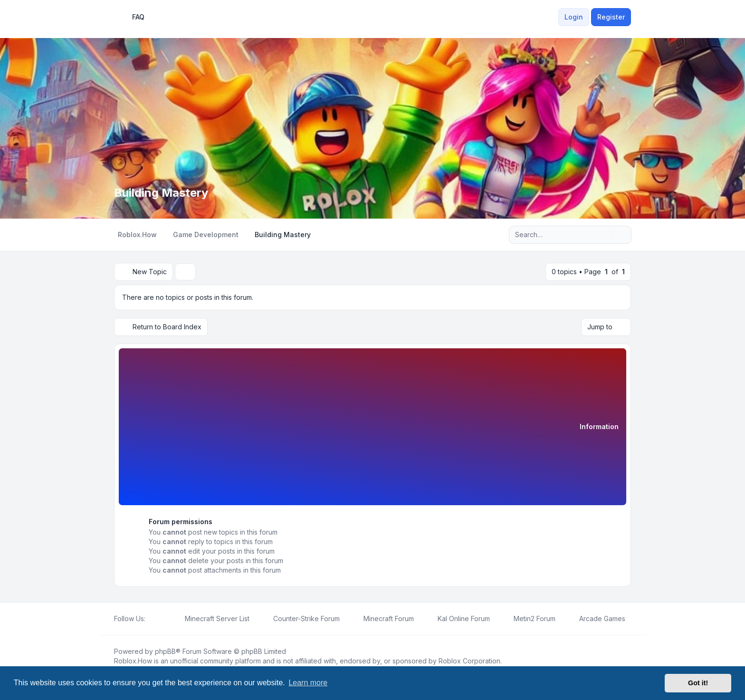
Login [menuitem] (574, 17)
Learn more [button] (308, 683)
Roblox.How (133, 661)
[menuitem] (553, 17)
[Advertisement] (353, 428)
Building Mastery (161, 193)
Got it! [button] (698, 683)
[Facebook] (151, 619)
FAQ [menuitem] (132, 17)
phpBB (165, 651)
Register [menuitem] (611, 17)
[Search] (604, 235)
